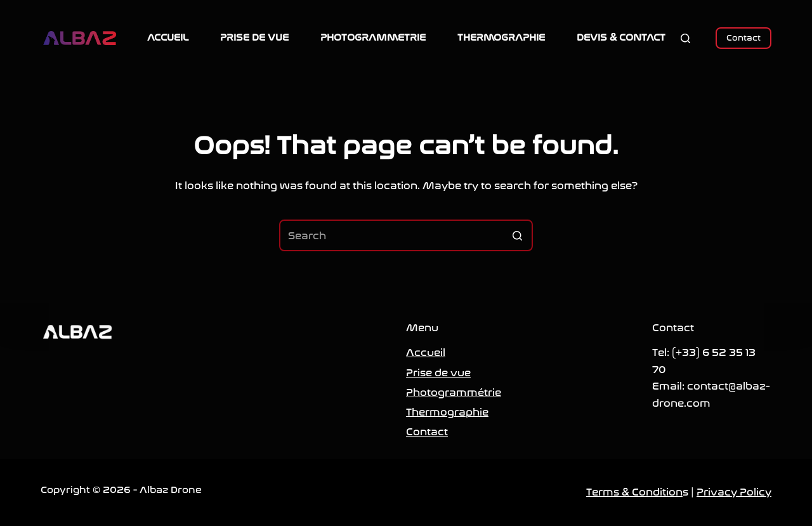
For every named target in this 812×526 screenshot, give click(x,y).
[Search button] (517, 235)
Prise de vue (438, 373)
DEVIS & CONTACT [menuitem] (621, 37)
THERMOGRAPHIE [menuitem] (501, 37)
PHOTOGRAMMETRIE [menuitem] (373, 37)
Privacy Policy (734, 492)
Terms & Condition (634, 492)
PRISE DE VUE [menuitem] (254, 37)
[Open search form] (685, 38)
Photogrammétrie (454, 392)
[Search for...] (406, 235)
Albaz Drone (171, 490)
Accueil (426, 352)
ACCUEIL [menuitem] (168, 37)
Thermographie (447, 412)
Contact (743, 38)
